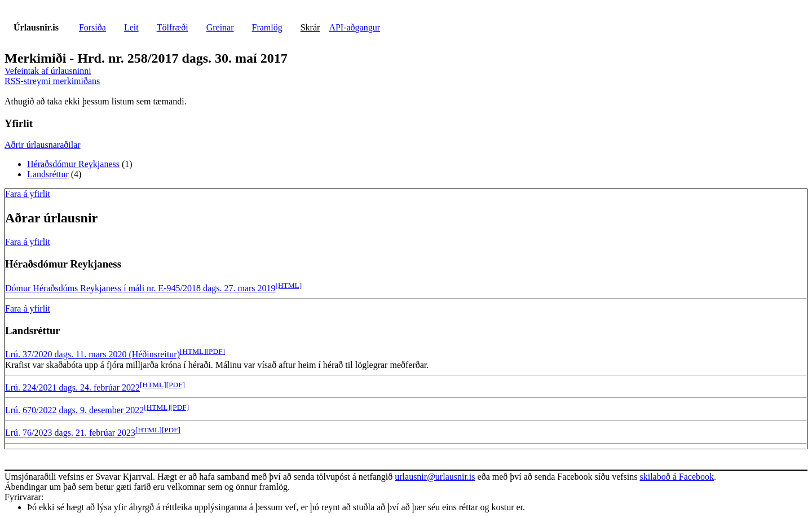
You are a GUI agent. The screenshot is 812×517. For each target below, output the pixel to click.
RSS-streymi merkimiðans (52, 81)
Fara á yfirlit (28, 194)
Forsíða (92, 27)
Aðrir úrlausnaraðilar (43, 145)
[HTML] (289, 285)
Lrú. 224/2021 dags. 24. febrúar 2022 (72, 387)
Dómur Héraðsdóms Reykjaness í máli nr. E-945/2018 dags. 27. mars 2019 (140, 288)
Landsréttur (48, 174)
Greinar (220, 27)
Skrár (310, 27)
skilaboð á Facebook (677, 477)
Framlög (267, 27)
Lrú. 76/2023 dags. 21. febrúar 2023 (70, 433)
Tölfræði (173, 27)
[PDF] (216, 351)
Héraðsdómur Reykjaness (73, 164)
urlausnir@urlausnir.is (435, 477)
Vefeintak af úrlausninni (48, 71)
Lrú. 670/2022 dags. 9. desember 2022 (74, 410)
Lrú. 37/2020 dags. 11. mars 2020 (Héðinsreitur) (92, 355)
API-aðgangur (354, 27)
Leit (131, 27)
